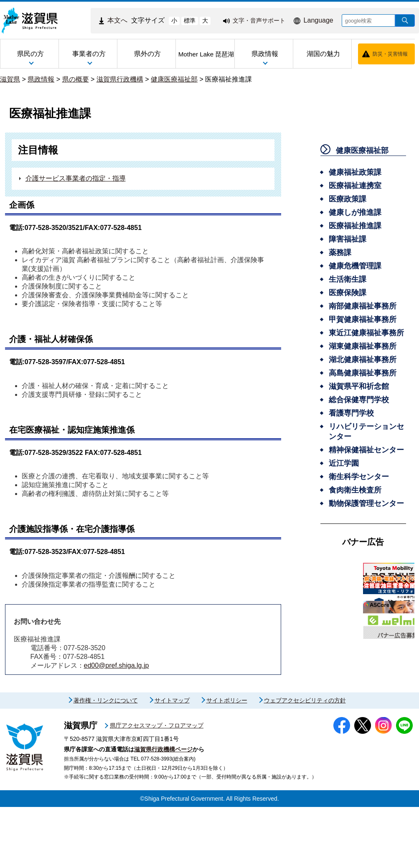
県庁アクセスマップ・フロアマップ (157, 786)
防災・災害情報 (390, 54)
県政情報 (41, 79)
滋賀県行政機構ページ (163, 810)
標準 (190, 20)
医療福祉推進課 (229, 79)
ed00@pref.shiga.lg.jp (117, 665)
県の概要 (76, 79)
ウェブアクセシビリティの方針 (305, 761)
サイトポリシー (227, 761)
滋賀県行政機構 (120, 79)
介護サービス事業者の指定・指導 (76, 178)
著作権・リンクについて (106, 761)
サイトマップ (172, 761)
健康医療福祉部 (174, 79)
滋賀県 (10, 79)
